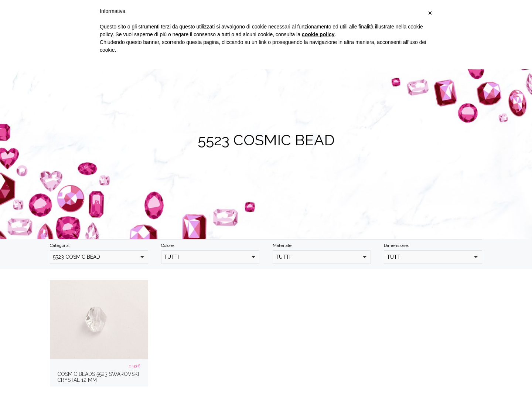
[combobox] (99, 257)
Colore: (168, 245)
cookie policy (318, 34)
